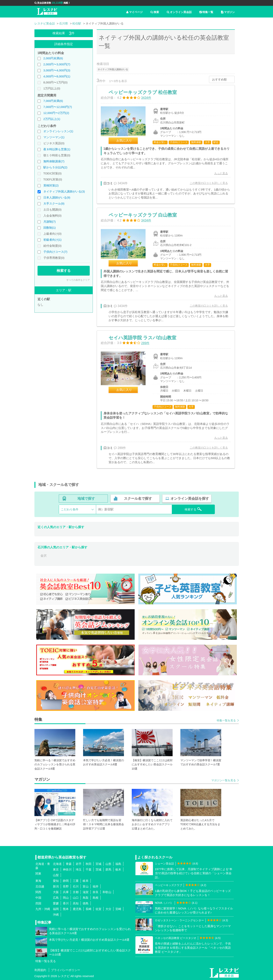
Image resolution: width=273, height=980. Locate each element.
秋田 (89, 864)
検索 (155, 12)
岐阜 (86, 881)
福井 (96, 886)
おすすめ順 (219, 79)
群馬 (108, 869)
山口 (76, 898)
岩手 (79, 864)
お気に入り (124, 140)
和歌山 (107, 892)
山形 (108, 864)
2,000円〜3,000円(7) (57, 64)
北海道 (57, 864)
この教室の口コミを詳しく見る (209, 183)
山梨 (56, 875)
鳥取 (86, 898)
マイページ (134, 12)
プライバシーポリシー (66, 970)
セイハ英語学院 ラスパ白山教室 (143, 338)
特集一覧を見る (226, 720)
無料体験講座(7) (54, 161)
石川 (76, 886)
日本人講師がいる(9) (57, 197)
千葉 (89, 869)
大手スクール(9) (54, 203)
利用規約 (40, 970)
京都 (76, 892)
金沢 (44, 556)
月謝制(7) (50, 222)
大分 (108, 909)
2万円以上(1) (52, 119)
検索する (64, 271)
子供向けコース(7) (55, 252)
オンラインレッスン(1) (58, 131)
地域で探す (86, 499)
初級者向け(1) (52, 240)
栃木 (118, 869)
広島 (56, 898)
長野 (66, 886)
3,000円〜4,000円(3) (57, 70)
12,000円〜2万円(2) (56, 113)
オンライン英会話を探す (190, 499)
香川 (66, 903)
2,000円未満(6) (53, 58)
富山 (86, 886)
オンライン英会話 (179, 12)
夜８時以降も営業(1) (57, 149)
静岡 (66, 881)
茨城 (98, 869)
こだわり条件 (70, 509)
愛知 (56, 881)
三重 (76, 881)
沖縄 (56, 915)
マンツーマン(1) (54, 137)
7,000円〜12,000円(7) (58, 107)
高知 (76, 903)
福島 (118, 864)
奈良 (96, 892)
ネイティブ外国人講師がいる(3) (64, 191)
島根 (96, 898)
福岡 (56, 909)
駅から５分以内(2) (55, 167)
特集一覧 (206, 12)
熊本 (66, 909)
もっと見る (221, 173)
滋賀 (86, 892)
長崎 (89, 909)
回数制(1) (50, 228)
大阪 (56, 892)
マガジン (228, 12)
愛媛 (56, 903)
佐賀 (98, 909)
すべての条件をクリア (78, 280)
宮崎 (118, 909)
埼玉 (79, 869)
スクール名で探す (138, 499)
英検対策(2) (51, 185)
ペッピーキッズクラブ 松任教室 (143, 92)
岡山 (66, 898)
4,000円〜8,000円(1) (57, 76)
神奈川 (67, 869)
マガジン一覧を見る (224, 780)
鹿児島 (77, 909)
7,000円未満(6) (53, 101)
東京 (56, 869)
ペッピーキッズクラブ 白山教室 (143, 215)
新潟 (56, 886)
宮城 (98, 864)
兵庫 (66, 892)
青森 (69, 864)
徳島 (86, 903)
